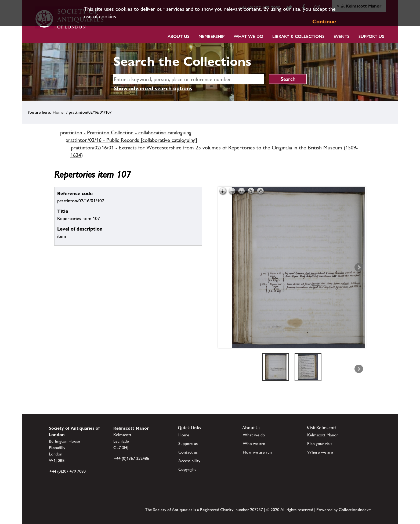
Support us (188, 444)
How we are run (257, 452)
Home (58, 112)
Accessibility (189, 461)
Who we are (254, 444)
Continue (324, 21)
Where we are (320, 452)
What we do (248, 36)
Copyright (187, 469)
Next (359, 267)
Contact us (188, 452)
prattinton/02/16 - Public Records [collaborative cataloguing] (131, 140)
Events (341, 36)
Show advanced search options (153, 88)
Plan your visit (320, 444)
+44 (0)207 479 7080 (68, 471)
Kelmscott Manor (323, 435)
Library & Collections (298, 36)
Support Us (371, 36)
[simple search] (189, 79)
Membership (211, 36)
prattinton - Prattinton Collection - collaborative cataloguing (126, 132)
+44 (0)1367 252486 (131, 458)
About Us (178, 36)
